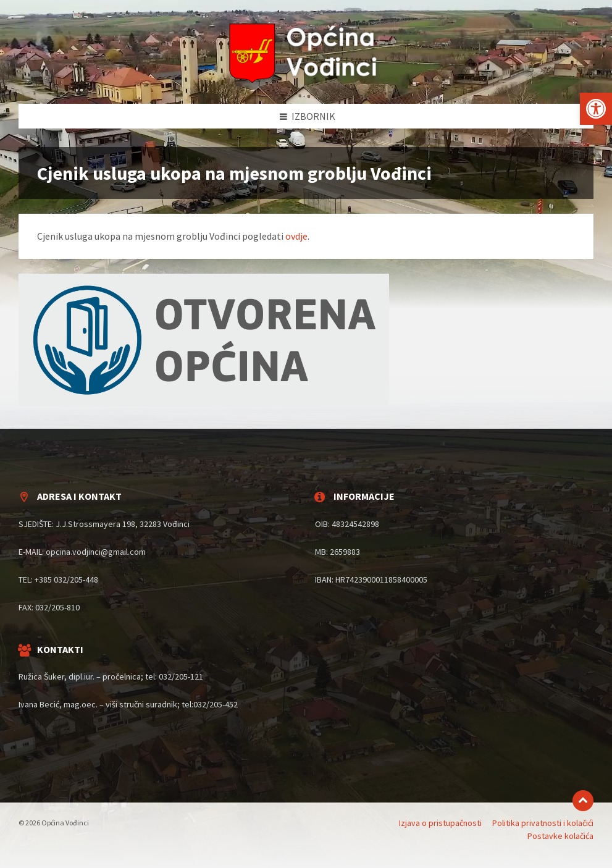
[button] (596, 109)
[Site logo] (306, 80)
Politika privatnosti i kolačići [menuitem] (543, 823)
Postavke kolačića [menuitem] (560, 836)
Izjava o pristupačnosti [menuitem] (440, 823)
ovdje (296, 236)
